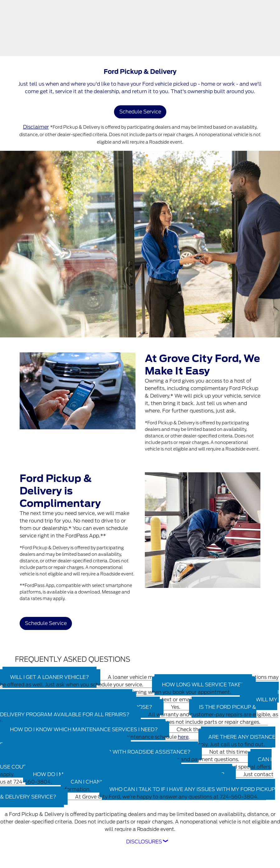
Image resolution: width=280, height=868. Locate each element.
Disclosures (144, 842)
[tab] (139, 703)
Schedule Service (140, 112)
